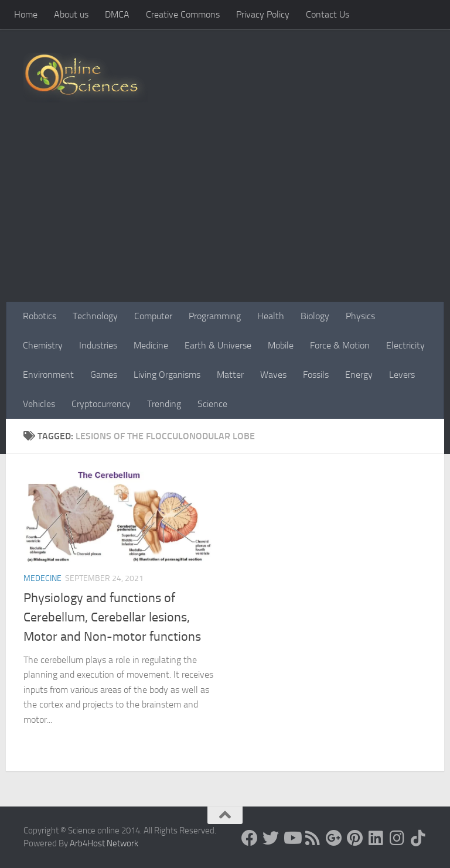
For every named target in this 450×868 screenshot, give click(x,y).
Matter (230, 375)
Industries (98, 345)
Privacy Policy (263, 14)
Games (104, 375)
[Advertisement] (225, 214)
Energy (359, 375)
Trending (164, 404)
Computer (153, 316)
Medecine (42, 578)
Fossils (316, 375)
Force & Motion (340, 345)
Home (26, 14)
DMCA (117, 14)
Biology (315, 316)
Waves (273, 375)
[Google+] (334, 838)
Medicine (151, 345)
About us (71, 14)
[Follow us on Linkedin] (376, 838)
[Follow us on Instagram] (397, 838)
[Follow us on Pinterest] (355, 838)
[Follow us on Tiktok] (418, 838)
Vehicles (39, 404)
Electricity (405, 345)
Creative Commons (183, 14)
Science (212, 404)
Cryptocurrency (101, 404)
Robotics (40, 316)
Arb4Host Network (104, 843)
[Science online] (250, 838)
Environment (48, 375)
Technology (95, 316)
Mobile (281, 345)
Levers (402, 375)
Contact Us (328, 14)
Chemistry (43, 345)
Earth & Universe (218, 345)
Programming (215, 316)
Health (271, 316)
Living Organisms (167, 375)
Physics (360, 316)
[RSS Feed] (313, 838)
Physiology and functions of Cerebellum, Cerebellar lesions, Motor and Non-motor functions (112, 617)
